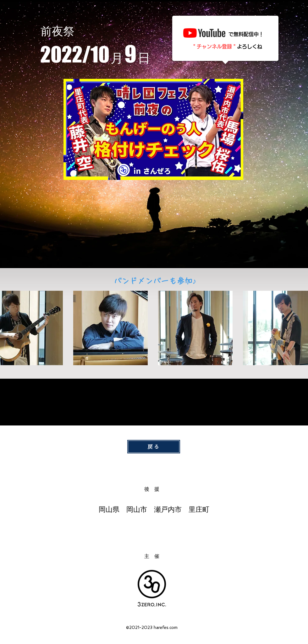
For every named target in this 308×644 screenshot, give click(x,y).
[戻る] (154, 447)
